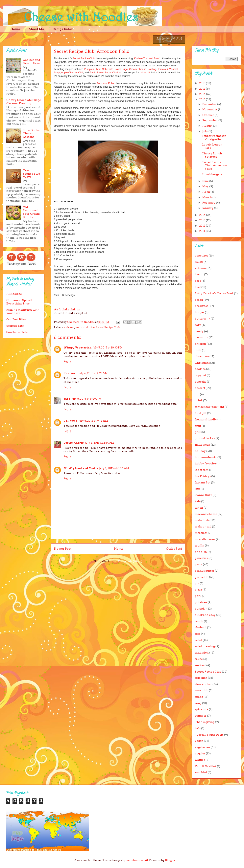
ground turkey (205, 438)
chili (198, 350)
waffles (200, 760)
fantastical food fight (209, 407)
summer (201, 716)
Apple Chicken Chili (72, 72)
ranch (199, 621)
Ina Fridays (203, 476)
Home (15, 29)
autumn (200, 268)
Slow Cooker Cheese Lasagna (32, 133)
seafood (200, 665)
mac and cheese (206, 514)
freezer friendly (206, 419)
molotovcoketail (137, 860)
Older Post (174, 549)
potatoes (201, 602)
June (206, 181)
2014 (203, 215)
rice (92, 327)
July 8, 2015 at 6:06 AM (114, 468)
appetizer (201, 256)
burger (200, 312)
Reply (67, 362)
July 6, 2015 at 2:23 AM (93, 373)
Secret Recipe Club (84, 58)
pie (197, 583)
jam (197, 489)
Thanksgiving (205, 722)
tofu (198, 728)
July (205, 131)
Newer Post (63, 549)
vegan (199, 741)
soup (198, 703)
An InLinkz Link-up (67, 310)
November (210, 109)
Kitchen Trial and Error (147, 58)
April (206, 192)
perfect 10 (202, 577)
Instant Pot (203, 482)
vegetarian (202, 747)
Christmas (202, 363)
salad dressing (205, 646)
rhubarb (201, 627)
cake (198, 325)
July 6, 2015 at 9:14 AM (93, 421)
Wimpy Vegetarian (77, 348)
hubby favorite (205, 463)
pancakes (201, 558)
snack (199, 697)
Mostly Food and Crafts (81, 468)
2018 (203, 83)
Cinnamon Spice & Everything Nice (19, 302)
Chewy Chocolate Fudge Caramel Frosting (24, 102)
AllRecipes (14, 294)
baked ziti (145, 72)
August (208, 126)
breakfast (201, 306)
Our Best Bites (16, 319)
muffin (200, 545)
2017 (203, 89)
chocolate (202, 356)
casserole (201, 337)
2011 (202, 231)
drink (199, 400)
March (207, 197)
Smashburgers (212, 174)
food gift (201, 413)
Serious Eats (15, 326)
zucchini (201, 772)
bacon (199, 274)
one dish (201, 552)
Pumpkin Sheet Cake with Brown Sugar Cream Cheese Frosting (120, 69)
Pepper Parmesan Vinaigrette (214, 137)
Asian (199, 262)
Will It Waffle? (206, 766)
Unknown (70, 373)
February (209, 203)
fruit (198, 426)
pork (198, 596)
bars (198, 281)
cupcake (201, 382)
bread (199, 300)
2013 (203, 220)
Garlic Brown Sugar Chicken (105, 72)
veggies (200, 753)
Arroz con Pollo (105, 83)
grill (198, 432)
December (210, 104)
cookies (200, 369)
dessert (200, 388)
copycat (200, 375)
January (208, 208)
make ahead (203, 526)
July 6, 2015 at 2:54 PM (99, 443)
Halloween (203, 445)
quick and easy (205, 615)
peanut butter (205, 571)
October (208, 115)
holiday (200, 451)
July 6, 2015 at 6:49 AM (86, 399)
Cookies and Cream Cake (31, 62)
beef (198, 287)
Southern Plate (17, 332)
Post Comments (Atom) (127, 561)
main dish (82, 327)
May (206, 186)
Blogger (170, 860)
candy (199, 331)
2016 (203, 94)
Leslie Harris (74, 443)
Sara (67, 399)
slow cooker (203, 684)
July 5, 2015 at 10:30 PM (108, 348)
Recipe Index (63, 29)
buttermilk (202, 319)
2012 (203, 226)
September (210, 120)
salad (198, 640)
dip (197, 394)
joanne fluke (203, 495)
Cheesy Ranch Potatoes (212, 155)
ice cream (202, 470)
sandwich (202, 653)
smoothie (202, 690)
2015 (203, 99)
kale (198, 501)
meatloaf (201, 533)
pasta (199, 564)
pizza (198, 590)
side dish (201, 678)
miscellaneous (205, 539)
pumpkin (201, 609)
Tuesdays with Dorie (209, 735)
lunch (199, 508)
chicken (69, 327)
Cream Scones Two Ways (31, 174)
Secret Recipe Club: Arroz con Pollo (214, 166)
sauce (199, 659)
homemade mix (206, 457)
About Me (36, 29)
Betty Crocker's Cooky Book (214, 293)
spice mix (202, 709)
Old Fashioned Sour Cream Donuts (31, 212)
